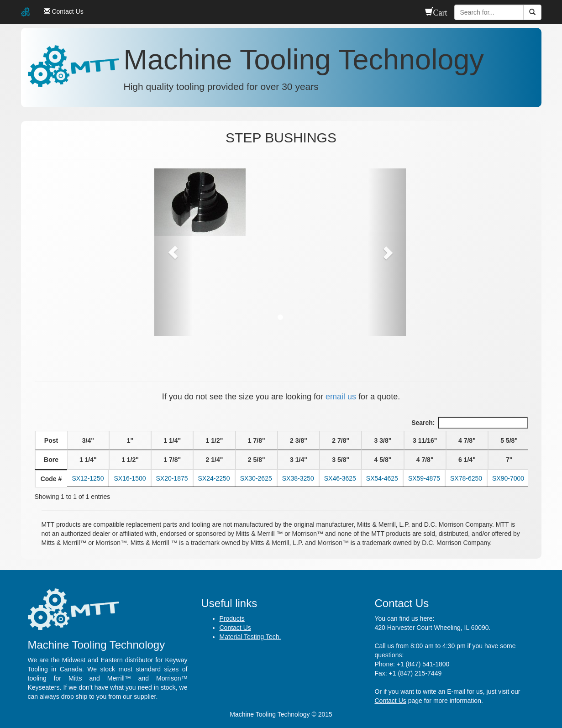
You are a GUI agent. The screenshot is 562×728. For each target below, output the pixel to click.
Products (232, 618)
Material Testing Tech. (250, 637)
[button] (173, 252)
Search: (469, 423)
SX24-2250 (214, 478)
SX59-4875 (424, 478)
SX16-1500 (130, 478)
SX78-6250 (466, 478)
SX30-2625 (256, 478)
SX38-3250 (298, 478)
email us (341, 397)
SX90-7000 (508, 478)
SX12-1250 (88, 478)
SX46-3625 (340, 478)
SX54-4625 (382, 478)
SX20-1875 (172, 478)
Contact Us (235, 628)
